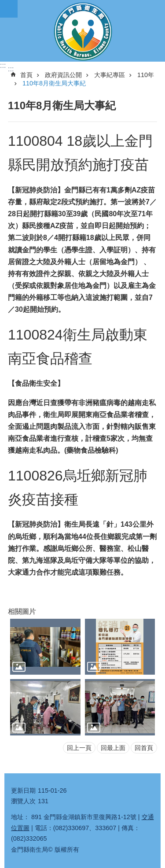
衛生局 (82, 31)
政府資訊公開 (63, 75)
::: (3, 65)
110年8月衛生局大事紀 (54, 83)
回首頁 (144, 748)
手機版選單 (9, 9)
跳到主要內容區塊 (5, 5)
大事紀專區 (110, 75)
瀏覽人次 (23, 801)
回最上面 (113, 748)
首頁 (26, 75)
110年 (146, 75)
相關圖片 (22, 611)
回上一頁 (79, 748)
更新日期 (23, 790)
